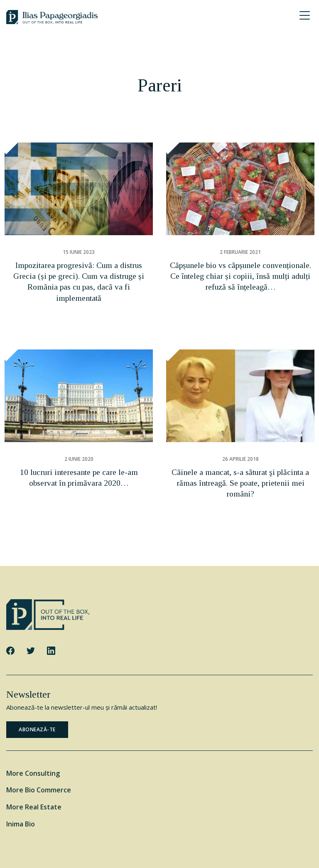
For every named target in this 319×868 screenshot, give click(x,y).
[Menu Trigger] (304, 15)
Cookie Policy (181, 844)
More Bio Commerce (39, 752)
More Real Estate (34, 770)
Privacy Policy (220, 844)
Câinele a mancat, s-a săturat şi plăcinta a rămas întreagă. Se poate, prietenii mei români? (240, 458)
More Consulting (33, 736)
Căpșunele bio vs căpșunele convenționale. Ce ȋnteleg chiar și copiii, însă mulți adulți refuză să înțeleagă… (240, 270)
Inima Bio (21, 787)
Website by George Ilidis (160, 854)
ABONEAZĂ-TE (37, 692)
